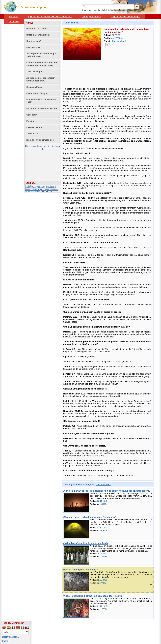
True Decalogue (34, 72)
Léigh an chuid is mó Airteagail (125, 17)
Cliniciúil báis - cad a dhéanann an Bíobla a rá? (90, 517)
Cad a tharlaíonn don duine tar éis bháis (86, 543)
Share (5, 641)
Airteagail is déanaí (92, 17)
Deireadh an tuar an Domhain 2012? (41, 101)
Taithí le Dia (32, 134)
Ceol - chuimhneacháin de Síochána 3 (42, 147)
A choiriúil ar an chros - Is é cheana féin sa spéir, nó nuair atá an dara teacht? (107, 491)
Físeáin (30, 121)
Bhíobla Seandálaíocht (38, 35)
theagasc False (34, 87)
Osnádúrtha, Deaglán (37, 93)
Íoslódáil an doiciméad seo (40, 140)
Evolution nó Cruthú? (37, 29)
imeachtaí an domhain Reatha (42, 108)
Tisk (110, 44)
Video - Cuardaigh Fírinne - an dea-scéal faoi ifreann (93, 596)
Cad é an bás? (34, 41)
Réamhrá (13, 17)
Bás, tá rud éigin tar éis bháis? (80, 570)
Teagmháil (14, 21)
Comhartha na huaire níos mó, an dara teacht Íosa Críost (42, 64)
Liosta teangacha (10, 637)
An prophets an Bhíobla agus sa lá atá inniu (41, 55)
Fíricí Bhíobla (33, 47)
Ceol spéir (32, 115)
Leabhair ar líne (34, 127)
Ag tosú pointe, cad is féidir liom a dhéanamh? (50, 17)
